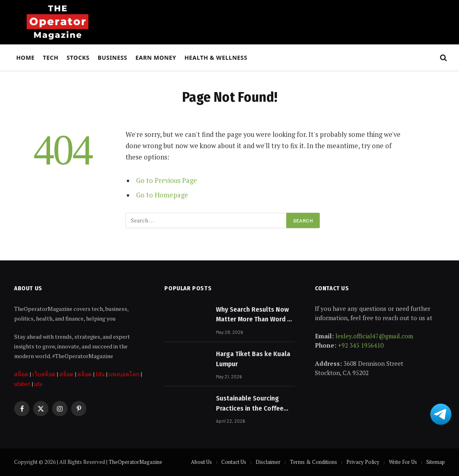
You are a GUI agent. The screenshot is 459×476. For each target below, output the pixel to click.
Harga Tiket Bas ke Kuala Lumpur (253, 359)
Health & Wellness (216, 58)
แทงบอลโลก (124, 374)
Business (112, 58)
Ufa (100, 374)
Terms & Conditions (313, 462)
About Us (201, 462)
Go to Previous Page (167, 180)
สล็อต (21, 374)
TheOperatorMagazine (135, 462)
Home (25, 58)
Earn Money (156, 58)
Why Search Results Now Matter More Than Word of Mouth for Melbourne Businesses (255, 315)
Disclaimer (268, 462)
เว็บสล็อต (44, 374)
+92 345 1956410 (361, 345)
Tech (50, 58)
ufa (38, 384)
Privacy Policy (363, 462)
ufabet (22, 384)
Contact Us (234, 462)
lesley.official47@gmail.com (374, 336)
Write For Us (403, 462)
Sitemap (436, 462)
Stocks (78, 58)
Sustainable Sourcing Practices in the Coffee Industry (250, 404)
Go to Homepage (162, 195)
